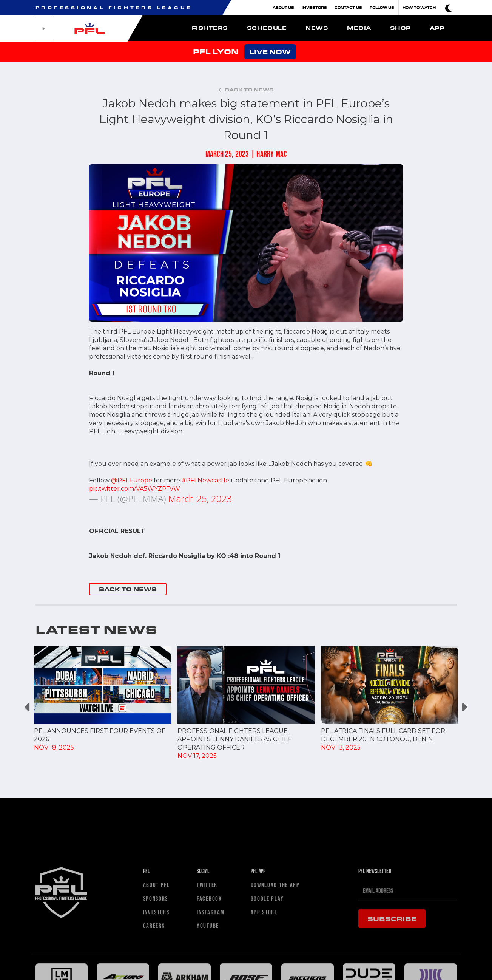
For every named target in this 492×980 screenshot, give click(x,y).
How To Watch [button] (419, 7)
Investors (314, 7)
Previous (28, 707)
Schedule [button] (267, 28)
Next (464, 707)
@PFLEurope (132, 480)
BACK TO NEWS (128, 589)
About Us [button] (284, 7)
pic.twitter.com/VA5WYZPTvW (135, 489)
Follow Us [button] (382, 7)
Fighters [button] (210, 28)
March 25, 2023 (200, 499)
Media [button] (359, 28)
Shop (400, 28)
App (437, 28)
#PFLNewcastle (205, 480)
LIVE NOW (270, 52)
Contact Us (348, 7)
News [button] (317, 28)
